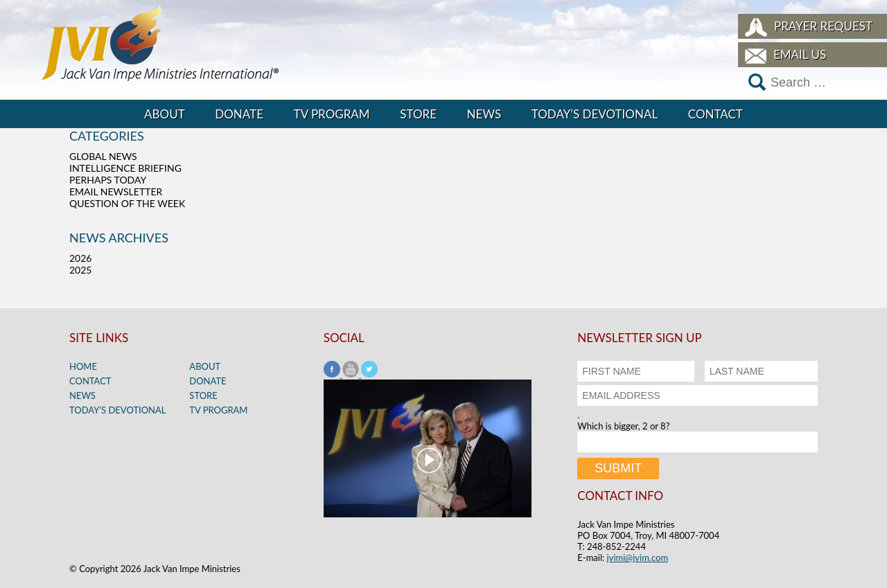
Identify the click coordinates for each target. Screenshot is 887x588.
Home (83, 366)
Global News (103, 156)
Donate (239, 114)
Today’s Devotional (595, 114)
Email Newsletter (116, 191)
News (484, 114)
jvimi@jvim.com (638, 558)
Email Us (800, 54)
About (165, 114)
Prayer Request (823, 26)
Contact (715, 114)
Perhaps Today (108, 180)
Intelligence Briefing (125, 168)
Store (418, 114)
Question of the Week (127, 203)
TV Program (332, 114)
